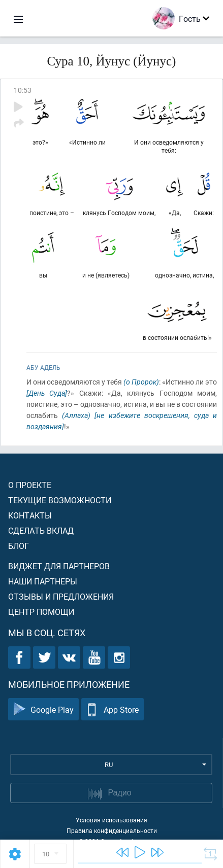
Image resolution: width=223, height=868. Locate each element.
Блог (19, 546)
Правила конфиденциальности (112, 830)
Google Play (43, 709)
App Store (113, 709)
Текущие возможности (60, 500)
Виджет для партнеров (59, 566)
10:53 (23, 90)
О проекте (30, 485)
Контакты (30, 515)
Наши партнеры (43, 581)
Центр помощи (41, 612)
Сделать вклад (41, 530)
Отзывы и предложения (61, 596)
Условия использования (112, 820)
